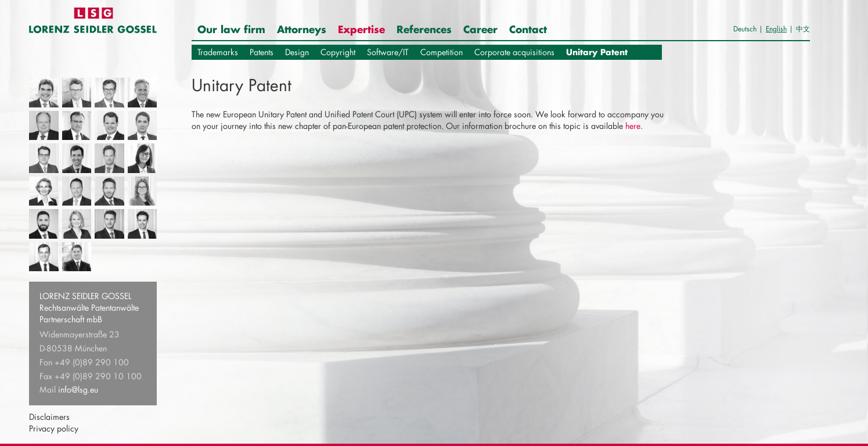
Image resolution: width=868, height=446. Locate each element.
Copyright (338, 52)
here (633, 126)
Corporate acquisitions (514, 52)
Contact (528, 29)
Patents (262, 52)
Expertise (361, 29)
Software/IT (388, 52)
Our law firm (231, 29)
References (424, 29)
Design (297, 52)
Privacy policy (54, 428)
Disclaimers (49, 417)
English (776, 29)
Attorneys (302, 29)
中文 (803, 29)
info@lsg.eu (78, 389)
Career (480, 29)
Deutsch (745, 29)
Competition (442, 52)
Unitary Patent (597, 52)
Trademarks (218, 52)
